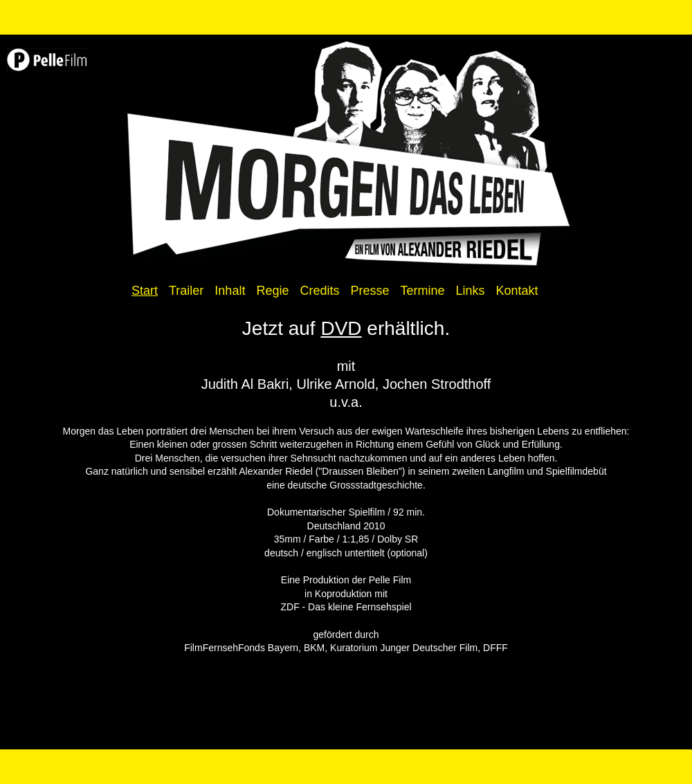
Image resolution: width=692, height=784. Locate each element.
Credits (319, 291)
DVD (341, 328)
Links (471, 291)
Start (145, 291)
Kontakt (517, 291)
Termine (422, 291)
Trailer (186, 291)
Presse (370, 291)
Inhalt (230, 291)
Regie (272, 291)
